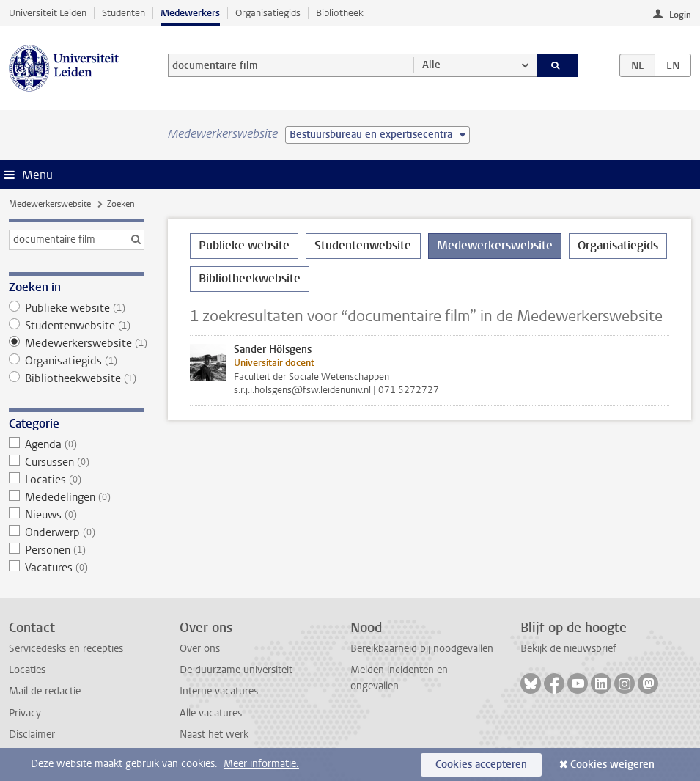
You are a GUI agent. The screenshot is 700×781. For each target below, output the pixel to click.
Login (680, 15)
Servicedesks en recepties (66, 649)
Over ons (200, 649)
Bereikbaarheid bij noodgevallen (422, 649)
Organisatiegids (268, 13)
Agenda (77, 444)
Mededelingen (77, 497)
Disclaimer (32, 734)
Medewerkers (190, 13)
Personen (77, 550)
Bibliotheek (340, 13)
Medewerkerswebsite (50, 204)
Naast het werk (214, 734)
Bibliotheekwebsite (77, 378)
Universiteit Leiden (48, 13)
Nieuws (77, 515)
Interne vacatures (219, 691)
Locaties (77, 480)
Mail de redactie (45, 691)
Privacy (25, 713)
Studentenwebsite (77, 326)
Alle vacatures (211, 713)
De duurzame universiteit (236, 670)
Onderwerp (77, 532)
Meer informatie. (261, 764)
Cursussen (77, 462)
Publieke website (77, 308)
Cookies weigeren (612, 764)
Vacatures (77, 568)
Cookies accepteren (481, 764)
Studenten (124, 13)
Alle (431, 65)
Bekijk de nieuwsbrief (568, 649)
